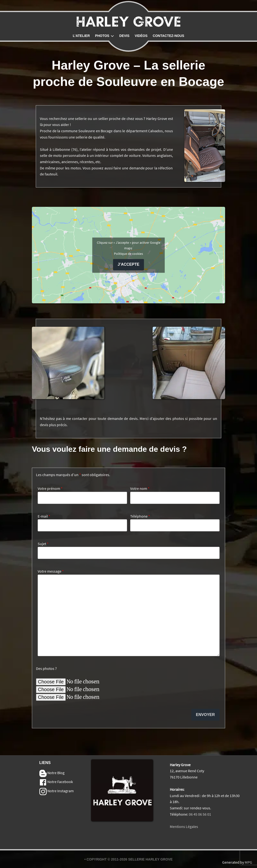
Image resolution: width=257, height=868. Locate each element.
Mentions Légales (184, 826)
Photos (105, 36)
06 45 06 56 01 (200, 814)
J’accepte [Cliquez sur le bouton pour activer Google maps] (128, 265)
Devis (124, 36)
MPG (248, 862)
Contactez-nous (168, 36)
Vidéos (141, 36)
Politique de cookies (128, 254)
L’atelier (81, 36)
